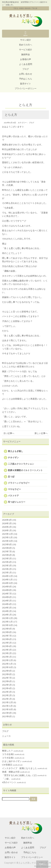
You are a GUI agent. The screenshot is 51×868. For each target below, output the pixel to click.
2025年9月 (7, 544)
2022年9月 (7, 671)
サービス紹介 (26, 50)
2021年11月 (7, 706)
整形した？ (7, 751)
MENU (26, 33)
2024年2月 (7, 611)
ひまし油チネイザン (12, 761)
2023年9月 (7, 629)
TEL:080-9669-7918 (26, 8)
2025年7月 (7, 552)
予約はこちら (26, 79)
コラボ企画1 (8, 758)
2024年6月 (7, 597)
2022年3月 (7, 692)
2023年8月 (7, 632)
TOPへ (42, 864)
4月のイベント (9, 782)
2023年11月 (7, 622)
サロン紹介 (26, 40)
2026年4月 (7, 520)
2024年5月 (7, 601)
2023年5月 (7, 643)
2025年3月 (7, 566)
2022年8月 (7, 674)
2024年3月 (7, 608)
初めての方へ (26, 45)
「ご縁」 (6, 779)
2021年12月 (7, 702)
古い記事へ (9, 433)
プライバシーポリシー (26, 88)
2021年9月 (7, 713)
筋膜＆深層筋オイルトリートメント (25, 470)
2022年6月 (7, 681)
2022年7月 (7, 678)
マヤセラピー (14, 489)
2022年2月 (7, 695)
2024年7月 (7, 594)
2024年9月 (7, 587)
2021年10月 (7, 709)
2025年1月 (7, 573)
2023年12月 (7, 618)
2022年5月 (7, 685)
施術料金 (26, 54)
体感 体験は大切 (11, 772)
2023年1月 (7, 657)
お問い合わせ (26, 74)
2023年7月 (7, 636)
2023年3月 (7, 650)
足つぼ (11, 477)
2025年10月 (7, 541)
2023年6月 (7, 639)
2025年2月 (7, 569)
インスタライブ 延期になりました (19, 768)
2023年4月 (7, 646)
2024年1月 (7, 615)
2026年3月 (7, 523)
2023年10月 (7, 625)
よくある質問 (26, 64)
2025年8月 (7, 548)
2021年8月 (7, 716)
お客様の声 (26, 59)
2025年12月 (7, 534)
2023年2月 (7, 653)
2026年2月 (7, 527)
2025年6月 (7, 555)
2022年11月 (7, 664)
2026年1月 (7, 530)
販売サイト (26, 84)
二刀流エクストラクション (21, 464)
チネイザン (13, 458)
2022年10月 (7, 667)
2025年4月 (7, 562)
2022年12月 (7, 660)
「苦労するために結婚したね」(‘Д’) (19, 775)
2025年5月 (7, 559)
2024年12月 (7, 576)
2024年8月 (7, 590)
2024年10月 (7, 583)
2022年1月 (7, 699)
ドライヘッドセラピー (19, 483)
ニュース (6, 736)
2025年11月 (7, 537)
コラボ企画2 (8, 754)
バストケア (13, 496)
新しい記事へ (41, 433)
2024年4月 (7, 604)
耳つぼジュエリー (17, 502)
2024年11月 (7, 580)
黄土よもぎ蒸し (16, 451)
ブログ (26, 69)
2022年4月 (7, 688)
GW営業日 (7, 765)
